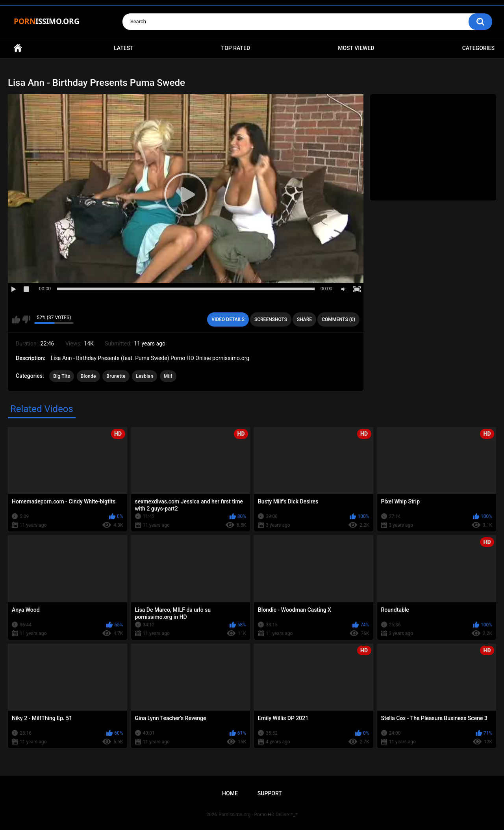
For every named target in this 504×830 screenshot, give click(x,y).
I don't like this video (26, 319)
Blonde (88, 376)
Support (270, 793)
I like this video (16, 319)
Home (18, 48)
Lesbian (145, 376)
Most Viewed (356, 48)
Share (304, 319)
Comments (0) (338, 319)
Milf (168, 376)
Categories (478, 48)
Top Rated (236, 48)
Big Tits (62, 376)
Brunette (116, 376)
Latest (124, 48)
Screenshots (271, 319)
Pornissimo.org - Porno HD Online (254, 815)
